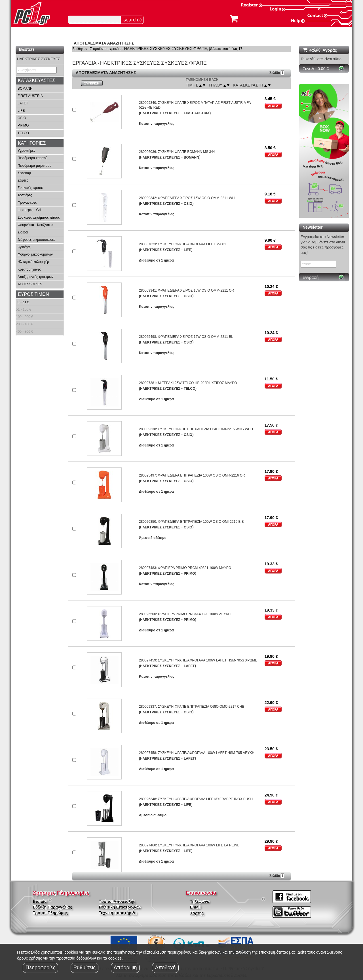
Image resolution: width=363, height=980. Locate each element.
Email (195, 907)
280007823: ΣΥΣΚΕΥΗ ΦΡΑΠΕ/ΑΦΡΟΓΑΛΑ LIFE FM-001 (182, 244)
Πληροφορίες (40, 968)
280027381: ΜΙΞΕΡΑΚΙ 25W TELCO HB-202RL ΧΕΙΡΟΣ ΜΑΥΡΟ (188, 383)
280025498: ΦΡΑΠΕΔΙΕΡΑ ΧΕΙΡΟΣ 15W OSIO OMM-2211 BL (186, 337)
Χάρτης (197, 913)
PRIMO (23, 125)
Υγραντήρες (27, 151)
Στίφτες (23, 180)
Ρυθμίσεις (85, 968)
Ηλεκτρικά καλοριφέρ (33, 262)
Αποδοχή (165, 968)
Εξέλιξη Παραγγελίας (52, 907)
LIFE (21, 111)
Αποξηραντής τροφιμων (35, 277)
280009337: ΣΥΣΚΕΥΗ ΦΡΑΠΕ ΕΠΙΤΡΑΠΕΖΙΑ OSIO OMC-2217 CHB (192, 707)
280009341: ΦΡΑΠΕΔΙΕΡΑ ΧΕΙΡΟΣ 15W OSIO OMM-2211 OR (186, 290)
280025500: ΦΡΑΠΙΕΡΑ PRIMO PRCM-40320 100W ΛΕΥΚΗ (185, 614)
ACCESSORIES (30, 284)
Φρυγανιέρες (27, 203)
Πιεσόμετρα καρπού (33, 158)
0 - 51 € (23, 302)
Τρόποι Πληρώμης (50, 913)
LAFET (23, 103)
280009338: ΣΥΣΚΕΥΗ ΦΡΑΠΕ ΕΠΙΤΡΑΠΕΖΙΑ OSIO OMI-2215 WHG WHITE (197, 429)
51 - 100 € (24, 309)
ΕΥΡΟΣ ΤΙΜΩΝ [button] (33, 294)
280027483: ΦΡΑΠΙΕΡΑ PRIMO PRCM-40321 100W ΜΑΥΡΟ (185, 568)
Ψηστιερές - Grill (30, 210)
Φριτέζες (24, 247)
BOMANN (25, 88)
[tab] (40, 81)
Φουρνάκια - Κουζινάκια (35, 225)
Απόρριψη (125, 968)
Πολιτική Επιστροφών (120, 907)
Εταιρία (40, 901)
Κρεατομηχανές (29, 269)
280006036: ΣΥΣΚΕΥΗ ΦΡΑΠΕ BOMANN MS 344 (177, 152)
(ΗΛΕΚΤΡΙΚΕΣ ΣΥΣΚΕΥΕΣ (160, 113)
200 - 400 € (25, 324)
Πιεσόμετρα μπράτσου (34, 166)
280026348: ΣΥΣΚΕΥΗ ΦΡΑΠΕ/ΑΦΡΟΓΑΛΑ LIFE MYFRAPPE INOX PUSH (196, 799)
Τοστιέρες (25, 195)
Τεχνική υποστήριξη (118, 913)
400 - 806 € (25, 332)
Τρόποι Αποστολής (117, 901)
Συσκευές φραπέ (30, 188)
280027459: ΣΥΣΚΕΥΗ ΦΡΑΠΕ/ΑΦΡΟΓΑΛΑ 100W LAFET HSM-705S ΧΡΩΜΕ (198, 660)
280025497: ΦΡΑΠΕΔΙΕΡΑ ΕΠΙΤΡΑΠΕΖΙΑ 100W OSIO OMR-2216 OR (192, 475)
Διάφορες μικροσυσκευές (36, 240)
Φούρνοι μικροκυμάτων (35, 254)
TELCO (23, 133)
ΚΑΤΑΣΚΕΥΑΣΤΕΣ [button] (36, 80)
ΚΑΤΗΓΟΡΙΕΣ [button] (32, 143)
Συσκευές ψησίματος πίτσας (39, 218)
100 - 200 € (25, 317)
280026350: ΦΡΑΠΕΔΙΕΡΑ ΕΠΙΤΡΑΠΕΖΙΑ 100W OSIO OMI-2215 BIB (191, 522)
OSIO (22, 118)
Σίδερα (23, 232)
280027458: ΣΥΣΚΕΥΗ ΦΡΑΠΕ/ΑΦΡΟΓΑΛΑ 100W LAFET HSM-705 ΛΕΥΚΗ (197, 753)
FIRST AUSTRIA (30, 96)
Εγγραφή (311, 277)
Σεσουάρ (24, 173)
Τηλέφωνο (200, 901)
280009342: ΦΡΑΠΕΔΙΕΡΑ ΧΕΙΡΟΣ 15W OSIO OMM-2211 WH (187, 198)
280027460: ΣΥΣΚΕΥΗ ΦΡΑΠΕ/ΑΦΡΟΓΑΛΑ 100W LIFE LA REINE (189, 845)
